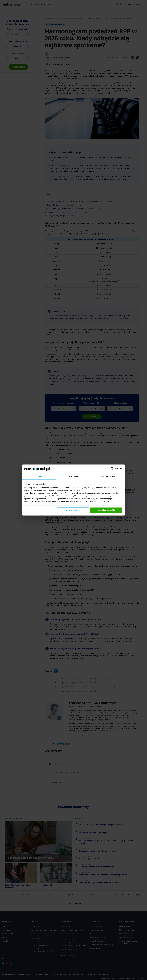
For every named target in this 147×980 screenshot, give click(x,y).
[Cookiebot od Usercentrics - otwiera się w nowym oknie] (113, 469)
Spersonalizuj (73, 510)
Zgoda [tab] (39, 476)
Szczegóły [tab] (73, 476)
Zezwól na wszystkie (106, 510)
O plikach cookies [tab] (108, 476)
